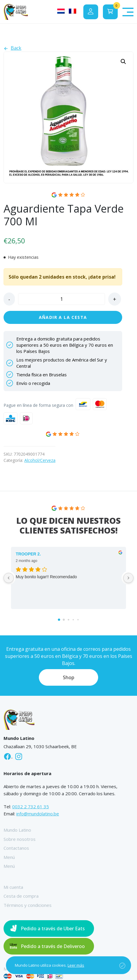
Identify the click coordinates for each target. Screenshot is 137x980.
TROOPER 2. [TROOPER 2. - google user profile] (28, 554)
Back (12, 48)
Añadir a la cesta (63, 317)
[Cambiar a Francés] (73, 11)
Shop (68, 677)
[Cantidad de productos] (62, 299)
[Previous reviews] (9, 578)
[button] (123, 62)
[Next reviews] (128, 578)
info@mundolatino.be (38, 814)
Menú (9, 857)
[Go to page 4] (78, 620)
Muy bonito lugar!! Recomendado (46, 577)
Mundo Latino (17, 830)
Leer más (76, 965)
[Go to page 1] (64, 620)
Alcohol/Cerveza (40, 460)
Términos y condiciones (28, 905)
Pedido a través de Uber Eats (53, 928)
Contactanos (16, 848)
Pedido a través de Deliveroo (53, 946)
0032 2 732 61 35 (31, 807)
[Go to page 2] (68, 620)
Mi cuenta (13, 887)
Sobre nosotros (20, 839)
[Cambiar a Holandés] (61, 11)
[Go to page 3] (73, 620)
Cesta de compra (21, 896)
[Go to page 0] (59, 620)
